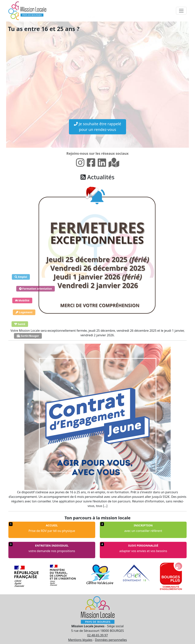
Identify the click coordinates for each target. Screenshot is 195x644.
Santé (20, 324)
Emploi (21, 277)
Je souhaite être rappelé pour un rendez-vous (97, 127)
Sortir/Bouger (28, 336)
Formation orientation (36, 289)
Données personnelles (111, 640)
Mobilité (22, 300)
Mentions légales (80, 640)
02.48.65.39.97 (98, 635)
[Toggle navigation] (181, 11)
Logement (24, 312)
